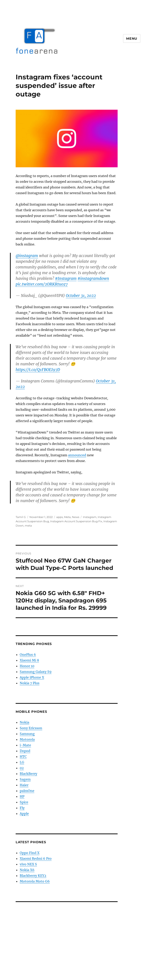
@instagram (27, 256)
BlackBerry (28, 774)
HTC (23, 757)
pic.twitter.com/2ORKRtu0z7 (42, 284)
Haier (24, 785)
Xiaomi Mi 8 (29, 660)
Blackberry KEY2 (33, 876)
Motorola (27, 739)
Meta (67, 517)
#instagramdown (93, 278)
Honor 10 (27, 666)
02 (22, 768)
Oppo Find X (30, 853)
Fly (22, 808)
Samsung (27, 734)
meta (28, 526)
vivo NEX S (28, 864)
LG (22, 762)
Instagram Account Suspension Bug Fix (76, 521)
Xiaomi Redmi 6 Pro (36, 858)
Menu (132, 39)
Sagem (25, 779)
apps (60, 517)
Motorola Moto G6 (35, 881)
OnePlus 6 (28, 655)
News (76, 517)
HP (22, 796)
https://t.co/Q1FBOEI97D (38, 370)
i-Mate (25, 745)
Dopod (25, 751)
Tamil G (21, 517)
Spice (24, 802)
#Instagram (66, 278)
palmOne (27, 791)
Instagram (90, 517)
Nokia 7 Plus (30, 683)
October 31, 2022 (81, 296)
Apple (24, 814)
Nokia (24, 722)
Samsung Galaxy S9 (36, 672)
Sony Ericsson (31, 728)
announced (77, 455)
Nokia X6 (27, 870)
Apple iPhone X (32, 677)
